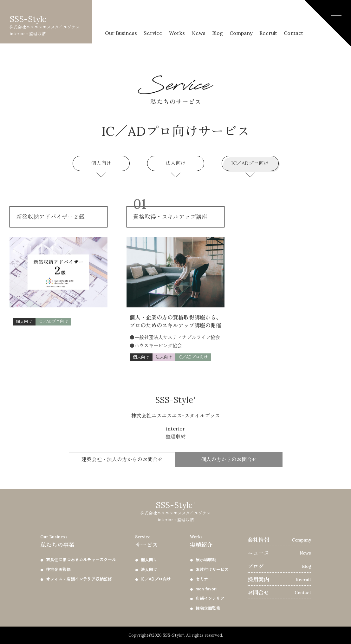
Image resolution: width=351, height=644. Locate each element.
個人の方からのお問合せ (229, 459)
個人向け (102, 164)
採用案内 (258, 580)
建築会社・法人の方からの (122, 460)
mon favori (206, 589)
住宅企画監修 (58, 569)
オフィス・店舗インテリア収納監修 (79, 579)
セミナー (204, 579)
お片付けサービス (212, 569)
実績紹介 (209, 541)
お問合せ (258, 593)
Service (153, 18)
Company (241, 18)
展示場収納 (206, 559)
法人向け (176, 164)
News (200, 18)
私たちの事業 (78, 541)
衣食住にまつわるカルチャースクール (81, 559)
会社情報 (258, 540)
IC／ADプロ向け (251, 164)
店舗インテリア (210, 598)
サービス (153, 541)
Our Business (121, 18)
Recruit (269, 18)
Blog (219, 18)
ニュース (258, 553)
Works (177, 18)
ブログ (256, 566)
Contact (293, 18)
